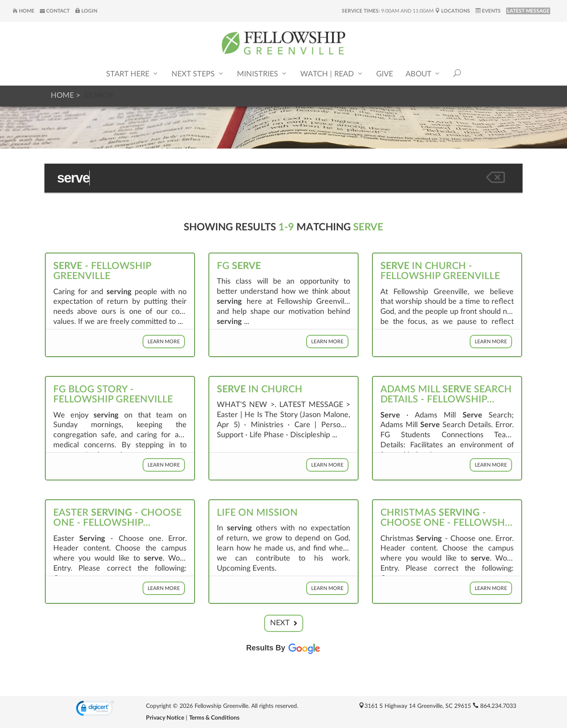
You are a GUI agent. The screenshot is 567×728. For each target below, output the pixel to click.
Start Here (133, 74)
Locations (453, 11)
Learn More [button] (164, 342)
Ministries (262, 74)
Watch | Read (332, 74)
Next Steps (198, 74)
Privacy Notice (165, 718)
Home (23, 11)
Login (86, 11)
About (423, 74)
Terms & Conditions (214, 718)
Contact (55, 11)
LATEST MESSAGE (528, 11)
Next (284, 623)
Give (385, 74)
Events (488, 11)
